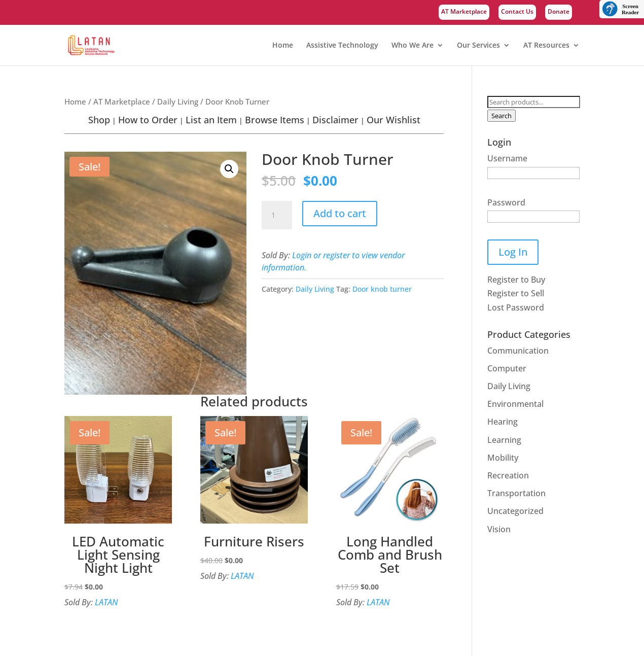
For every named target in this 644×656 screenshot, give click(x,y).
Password (506, 202)
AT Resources (546, 46)
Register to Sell (516, 293)
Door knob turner (382, 289)
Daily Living (178, 101)
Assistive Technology (342, 46)
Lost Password (516, 307)
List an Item (211, 120)
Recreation (508, 475)
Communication (518, 351)
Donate (559, 12)
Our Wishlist (393, 120)
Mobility (503, 458)
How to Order (148, 120)
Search (502, 116)
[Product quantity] (277, 215)
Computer (507, 368)
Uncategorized (515, 511)
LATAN (106, 602)
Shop (99, 120)
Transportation (516, 493)
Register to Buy (516, 280)
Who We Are (413, 46)
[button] (229, 169)
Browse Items (275, 120)
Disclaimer (335, 120)
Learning (504, 440)
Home (283, 46)
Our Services (478, 46)
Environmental (515, 404)
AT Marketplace (464, 12)
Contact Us (517, 12)
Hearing (503, 422)
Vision (499, 529)
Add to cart (340, 213)
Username (507, 158)
